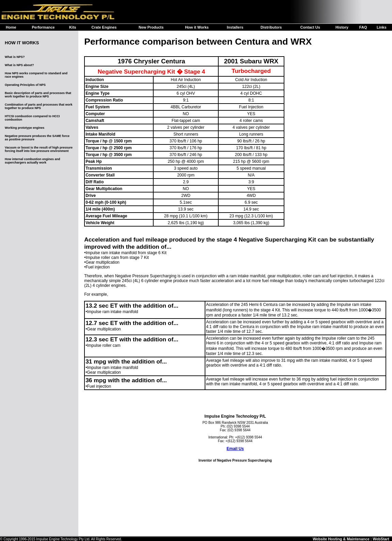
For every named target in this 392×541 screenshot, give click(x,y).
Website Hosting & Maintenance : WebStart (351, 539)
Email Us (235, 449)
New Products (151, 27)
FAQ (363, 27)
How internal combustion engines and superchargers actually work (33, 161)
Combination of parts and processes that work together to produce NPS (39, 106)
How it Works (197, 27)
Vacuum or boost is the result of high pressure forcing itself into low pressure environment (39, 149)
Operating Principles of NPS (25, 85)
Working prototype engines (25, 128)
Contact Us (310, 27)
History (342, 27)
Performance (43, 27)
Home (11, 27)
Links (382, 27)
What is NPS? (15, 57)
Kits (73, 27)
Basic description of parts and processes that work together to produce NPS (38, 95)
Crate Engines (104, 27)
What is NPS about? (19, 65)
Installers (235, 27)
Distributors (271, 27)
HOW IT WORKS (22, 43)
